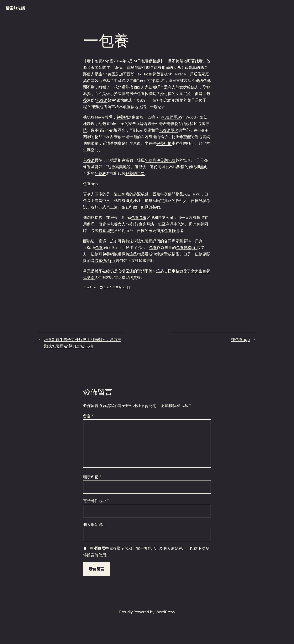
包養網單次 (171, 117)
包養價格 (149, 61)
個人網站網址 (95, 525)
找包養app (241, 340)
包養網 (102, 100)
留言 (88, 416)
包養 (135, 218)
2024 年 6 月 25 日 (117, 287)
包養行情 (164, 143)
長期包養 (168, 160)
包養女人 (118, 224)
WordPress (165, 612)
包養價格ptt (186, 248)
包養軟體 (145, 94)
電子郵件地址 (96, 501)
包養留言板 (158, 74)
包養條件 (152, 160)
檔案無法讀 (15, 8)
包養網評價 (150, 241)
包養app (102, 61)
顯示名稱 (92, 477)
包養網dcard (113, 124)
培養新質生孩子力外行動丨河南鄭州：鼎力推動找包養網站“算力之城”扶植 (83, 343)
